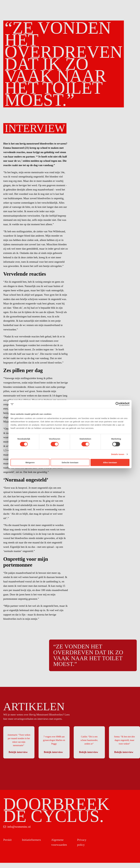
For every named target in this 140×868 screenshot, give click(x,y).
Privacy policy (82, 847)
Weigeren (30, 462)
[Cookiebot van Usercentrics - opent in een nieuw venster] (118, 404)
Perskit (7, 845)
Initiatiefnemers (31, 845)
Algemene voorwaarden (59, 847)
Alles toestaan (110, 462)
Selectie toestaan (70, 462)
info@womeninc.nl (19, 832)
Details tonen (118, 454)
